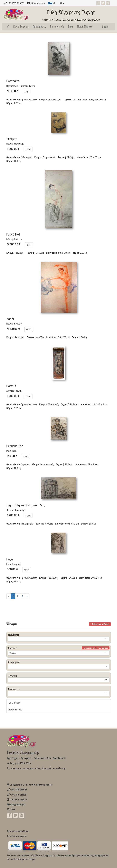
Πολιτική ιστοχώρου (17, 836)
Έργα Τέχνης (21, 26)
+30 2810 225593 (18, 795)
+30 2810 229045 (19, 790)
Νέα (71, 26)
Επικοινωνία (57, 26)
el (51, 3)
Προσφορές (39, 26)
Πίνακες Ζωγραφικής (23, 752)
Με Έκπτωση (14, 703)
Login (105, 27)
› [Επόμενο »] (27, 596)
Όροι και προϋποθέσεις (18, 831)
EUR (62, 3)
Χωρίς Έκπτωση (16, 710)
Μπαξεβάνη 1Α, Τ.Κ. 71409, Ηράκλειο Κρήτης (31, 785)
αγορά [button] (27, 91)
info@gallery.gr (38, 3)
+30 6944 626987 (18, 800)
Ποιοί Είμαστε (85, 26)
